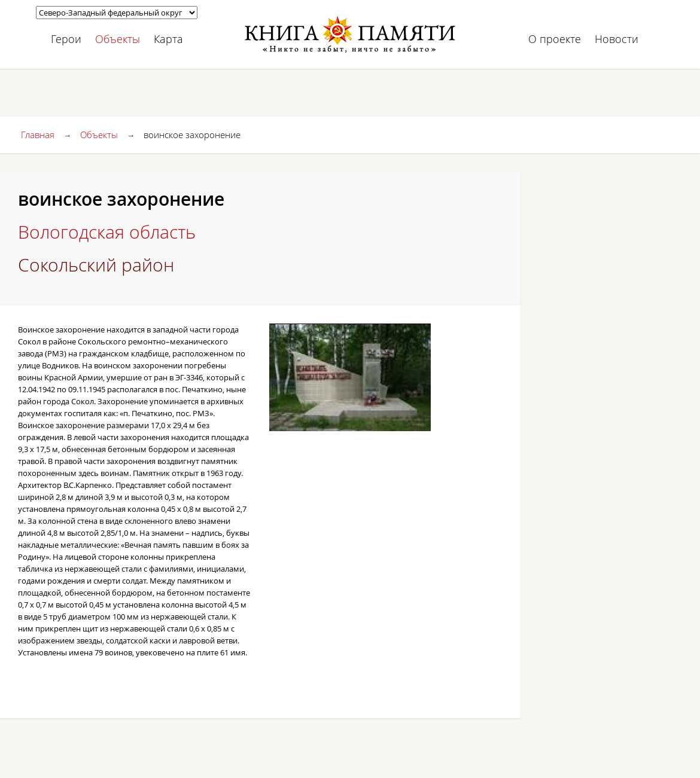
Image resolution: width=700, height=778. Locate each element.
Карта (168, 39)
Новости (617, 39)
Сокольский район (96, 265)
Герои (66, 39)
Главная (38, 135)
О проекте (555, 39)
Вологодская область (107, 232)
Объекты (118, 39)
